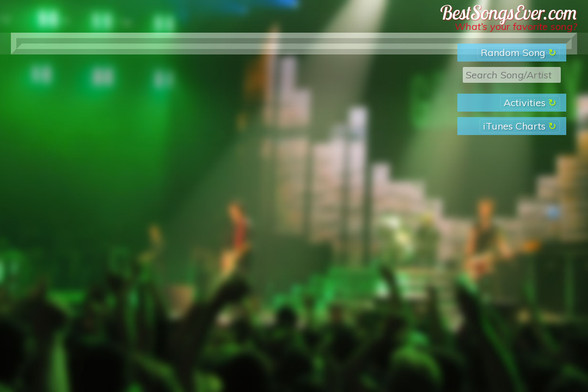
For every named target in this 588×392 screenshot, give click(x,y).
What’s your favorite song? (516, 26)
